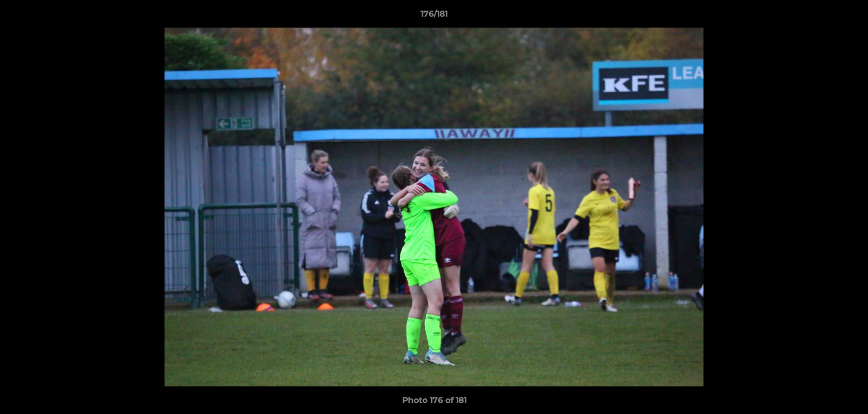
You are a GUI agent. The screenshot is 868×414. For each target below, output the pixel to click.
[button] (847, 17)
